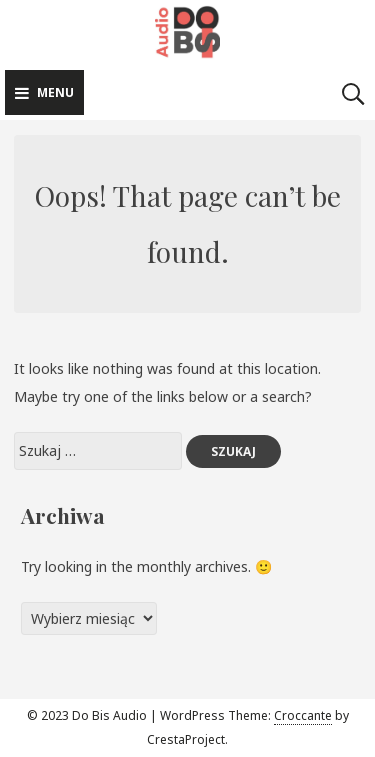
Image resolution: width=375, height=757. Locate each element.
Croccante (303, 715)
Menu (44, 92)
